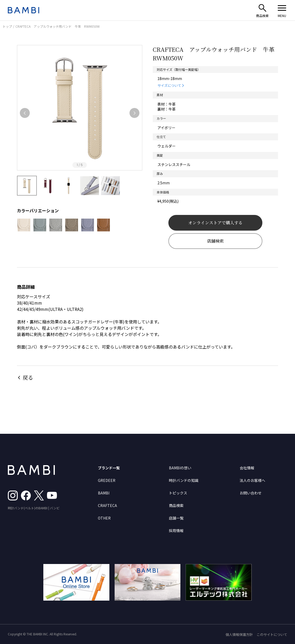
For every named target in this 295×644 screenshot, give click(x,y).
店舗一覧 (176, 518)
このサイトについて (272, 634)
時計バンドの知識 (184, 480)
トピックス (178, 493)
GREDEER (107, 480)
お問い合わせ (251, 493)
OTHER (104, 518)
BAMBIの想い (180, 468)
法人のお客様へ (252, 480)
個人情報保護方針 (239, 634)
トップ (7, 26)
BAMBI (104, 493)
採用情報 (176, 531)
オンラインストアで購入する (215, 223)
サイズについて (169, 85)
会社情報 (247, 468)
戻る (28, 377)
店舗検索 (215, 241)
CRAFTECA (107, 505)
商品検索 (176, 505)
